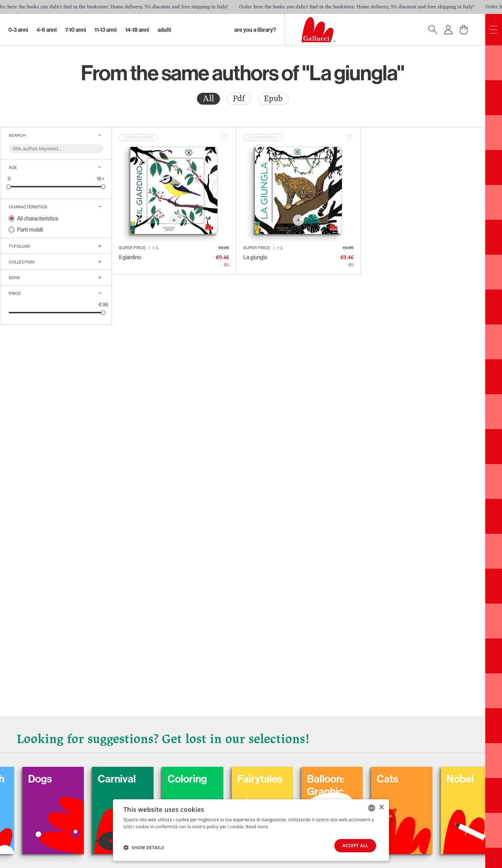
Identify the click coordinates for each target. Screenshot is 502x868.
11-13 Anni (106, 30)
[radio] (208, 99)
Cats (401, 779)
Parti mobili (30, 230)
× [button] (381, 807)
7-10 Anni (76, 30)
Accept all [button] (355, 845)
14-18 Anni (137, 30)
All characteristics (38, 218)
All (208, 99)
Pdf (239, 99)
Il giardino (130, 257)
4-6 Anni (47, 30)
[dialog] (251, 830)
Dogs (54, 779)
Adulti (164, 30)
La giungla (255, 257)
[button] (144, 847)
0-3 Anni (18, 30)
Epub (273, 99)
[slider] (9, 186)
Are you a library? (255, 30)
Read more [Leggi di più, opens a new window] (257, 827)
